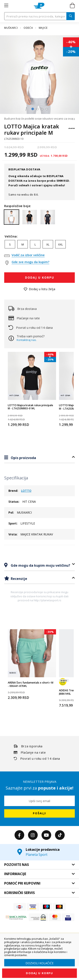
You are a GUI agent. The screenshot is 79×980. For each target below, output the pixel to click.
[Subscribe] (39, 813)
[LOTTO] (72, 130)
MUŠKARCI (11, 28)
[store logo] (39, 6)
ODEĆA (29, 28)
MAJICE (43, 28)
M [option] (23, 244)
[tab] (39, 458)
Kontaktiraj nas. (27, 340)
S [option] (10, 244)
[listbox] (39, 245)
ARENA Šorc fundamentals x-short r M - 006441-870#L (31, 684)
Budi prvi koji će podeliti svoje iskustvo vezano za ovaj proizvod (39, 119)
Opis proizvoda (23, 458)
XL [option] (48, 244)
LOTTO (26, 491)
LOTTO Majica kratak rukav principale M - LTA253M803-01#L (30, 407)
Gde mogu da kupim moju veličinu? (40, 565)
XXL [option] (60, 244)
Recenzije (19, 579)
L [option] (35, 244)
